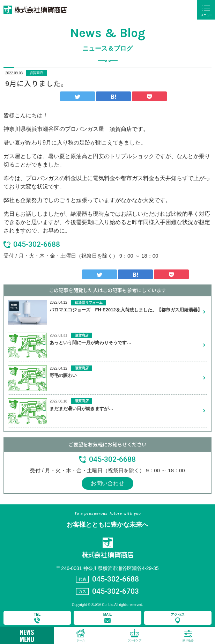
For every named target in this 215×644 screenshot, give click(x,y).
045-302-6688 (37, 244)
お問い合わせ (107, 483)
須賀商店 (36, 73)
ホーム (81, 640)
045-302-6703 (116, 591)
